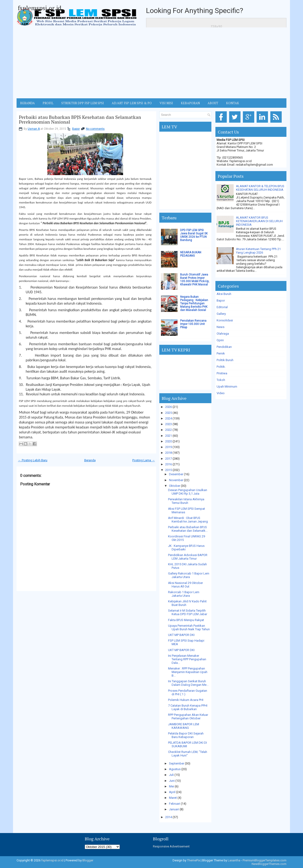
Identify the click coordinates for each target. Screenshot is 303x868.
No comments (95, 129)
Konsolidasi (225, 320)
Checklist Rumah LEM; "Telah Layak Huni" (188, 754)
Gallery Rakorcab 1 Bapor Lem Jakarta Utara (189, 575)
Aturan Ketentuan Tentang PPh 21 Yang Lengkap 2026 (258, 251)
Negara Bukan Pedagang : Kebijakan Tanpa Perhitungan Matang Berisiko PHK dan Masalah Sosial (194, 303)
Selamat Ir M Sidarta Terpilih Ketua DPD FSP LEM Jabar (188, 612)
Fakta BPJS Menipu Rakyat (186, 620)
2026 (169, 407)
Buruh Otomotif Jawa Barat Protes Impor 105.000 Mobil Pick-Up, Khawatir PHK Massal (195, 280)
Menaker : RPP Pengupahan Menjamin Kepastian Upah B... (188, 672)
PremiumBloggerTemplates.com (265, 860)
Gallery (221, 314)
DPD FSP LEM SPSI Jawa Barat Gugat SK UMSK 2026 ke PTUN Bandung (194, 235)
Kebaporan (190, 103)
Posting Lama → (144, 460)
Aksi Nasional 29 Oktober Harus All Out (185, 585)
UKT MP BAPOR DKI (181, 635)
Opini (220, 340)
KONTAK (233, 103)
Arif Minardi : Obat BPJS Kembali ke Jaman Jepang (188, 520)
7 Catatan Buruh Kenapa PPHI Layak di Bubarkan (188, 707)
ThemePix (194, 860)
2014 (169, 817)
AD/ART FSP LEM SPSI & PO (132, 103)
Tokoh (221, 380)
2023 (169, 424)
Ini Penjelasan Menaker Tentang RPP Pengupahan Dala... (187, 659)
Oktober (175, 486)
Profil (48, 103)
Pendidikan (224, 347)
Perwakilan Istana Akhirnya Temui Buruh (186, 501)
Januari (174, 809)
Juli (171, 775)
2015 (169, 470)
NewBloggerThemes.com (269, 864)
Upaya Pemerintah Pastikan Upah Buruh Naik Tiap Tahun (189, 627)
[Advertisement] (151, 63)
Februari (175, 804)
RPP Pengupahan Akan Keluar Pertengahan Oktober (188, 717)
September (177, 763)
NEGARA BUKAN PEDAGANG (191, 254)
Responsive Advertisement (171, 846)
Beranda (90, 460)
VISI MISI (166, 103)
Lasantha (234, 860)
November (176, 480)
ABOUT (213, 103)
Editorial (222, 307)
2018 (169, 453)
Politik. (221, 367)
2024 (169, 418)
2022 (169, 430)
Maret (173, 798)
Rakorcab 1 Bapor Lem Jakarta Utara (184, 594)
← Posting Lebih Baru (33, 460)
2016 (169, 464)
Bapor (76, 129)
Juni (172, 781)
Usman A (34, 129)
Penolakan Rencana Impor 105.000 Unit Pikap (193, 324)
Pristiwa (222, 373)
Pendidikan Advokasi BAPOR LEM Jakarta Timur (188, 557)
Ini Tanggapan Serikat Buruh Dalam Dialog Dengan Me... (188, 683)
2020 (169, 441)
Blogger (88, 860)
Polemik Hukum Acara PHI (186, 700)
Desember (176, 474)
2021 (169, 436)
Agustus (175, 769)
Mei (172, 786)
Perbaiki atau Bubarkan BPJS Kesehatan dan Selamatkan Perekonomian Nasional (80, 120)
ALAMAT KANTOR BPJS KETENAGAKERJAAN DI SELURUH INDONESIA (259, 221)
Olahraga (223, 334)
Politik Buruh (225, 360)
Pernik (221, 353)
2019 (169, 447)
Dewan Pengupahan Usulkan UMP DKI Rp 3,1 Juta (188, 492)
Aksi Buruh (224, 294)
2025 (169, 413)
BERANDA (27, 103)
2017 (169, 459)
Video (221, 393)
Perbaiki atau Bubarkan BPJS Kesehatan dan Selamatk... (188, 529)
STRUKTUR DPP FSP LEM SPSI (83, 103)
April (172, 792)
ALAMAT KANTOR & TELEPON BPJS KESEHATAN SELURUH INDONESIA (260, 188)
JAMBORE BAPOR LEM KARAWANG (184, 726)
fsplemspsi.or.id (40, 8)
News (221, 327)
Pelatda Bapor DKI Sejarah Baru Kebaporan (186, 735)
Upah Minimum (227, 386)
